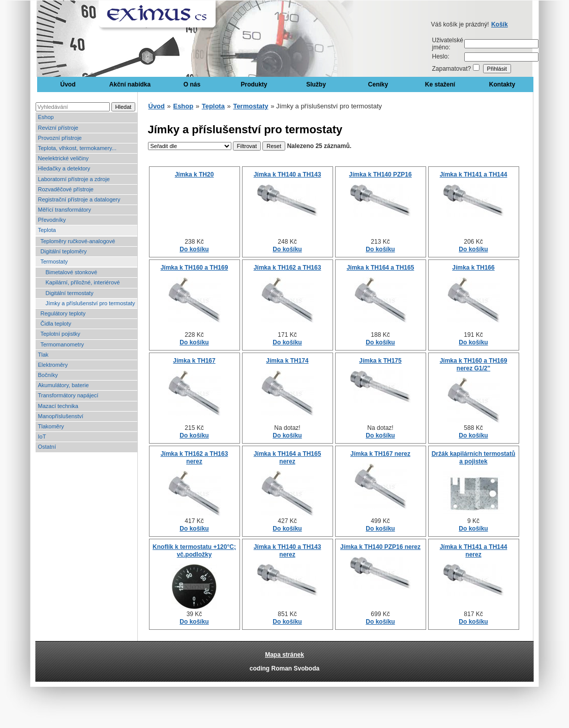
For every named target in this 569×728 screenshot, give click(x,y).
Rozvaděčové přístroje (66, 189)
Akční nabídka (130, 84)
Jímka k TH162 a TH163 (288, 268)
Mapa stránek (284, 655)
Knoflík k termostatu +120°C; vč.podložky (194, 550)
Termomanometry (63, 344)
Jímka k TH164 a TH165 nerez (288, 457)
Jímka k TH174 (287, 361)
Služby (316, 84)
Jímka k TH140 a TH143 (288, 174)
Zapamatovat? (452, 69)
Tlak (43, 355)
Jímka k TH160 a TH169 (194, 268)
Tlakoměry (51, 426)
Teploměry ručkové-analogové (78, 241)
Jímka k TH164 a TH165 (381, 268)
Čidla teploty (56, 324)
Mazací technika (58, 406)
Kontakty (502, 84)
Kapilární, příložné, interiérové (83, 282)
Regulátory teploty (63, 313)
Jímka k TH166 (473, 268)
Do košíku (194, 249)
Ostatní (47, 447)
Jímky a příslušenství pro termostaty (91, 303)
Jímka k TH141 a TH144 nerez (474, 550)
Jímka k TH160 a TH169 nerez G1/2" (474, 364)
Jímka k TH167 (194, 361)
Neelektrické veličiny (64, 158)
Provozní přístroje (60, 138)
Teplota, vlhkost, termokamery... (77, 148)
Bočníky (48, 375)
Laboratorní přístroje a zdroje (74, 179)
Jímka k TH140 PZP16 (380, 174)
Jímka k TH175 (380, 361)
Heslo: (441, 56)
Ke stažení (440, 84)
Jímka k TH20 (194, 174)
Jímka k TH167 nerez (380, 454)
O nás (192, 84)
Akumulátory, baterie (64, 385)
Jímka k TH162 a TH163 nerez (194, 457)
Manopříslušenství (61, 416)
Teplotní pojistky (61, 334)
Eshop (46, 117)
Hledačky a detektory (64, 168)
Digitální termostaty (70, 293)
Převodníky (52, 220)
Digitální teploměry (64, 251)
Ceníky (378, 84)
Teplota (47, 230)
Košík (500, 24)
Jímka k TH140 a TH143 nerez (288, 550)
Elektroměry (53, 365)
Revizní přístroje (58, 128)
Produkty (254, 84)
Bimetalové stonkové (72, 272)
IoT (42, 436)
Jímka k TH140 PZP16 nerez (380, 547)
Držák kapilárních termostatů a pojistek (474, 457)
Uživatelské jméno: (448, 44)
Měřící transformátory (65, 210)
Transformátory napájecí (68, 395)
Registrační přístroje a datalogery (79, 199)
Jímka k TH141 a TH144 (474, 174)
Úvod (68, 84)
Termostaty (54, 261)
